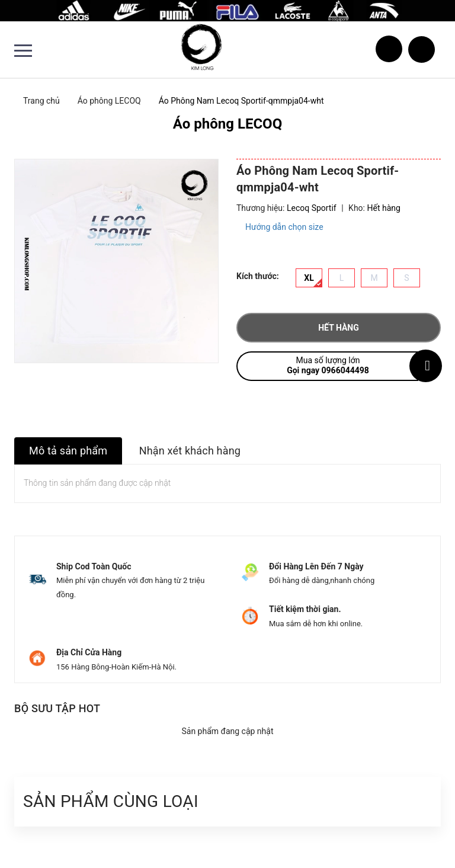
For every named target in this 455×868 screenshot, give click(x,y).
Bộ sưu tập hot (57, 708)
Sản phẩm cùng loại (111, 801)
